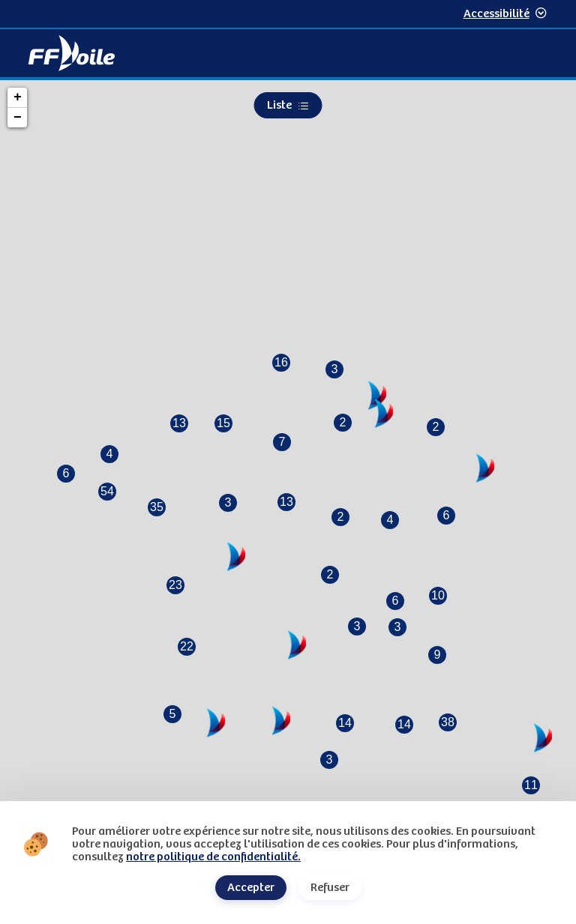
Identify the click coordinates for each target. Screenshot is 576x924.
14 (345, 723)
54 (107, 491)
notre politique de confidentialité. (213, 857)
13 (179, 423)
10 (438, 595)
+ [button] (18, 97)
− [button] (18, 118)
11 (531, 785)
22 (187, 646)
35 (157, 507)
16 (281, 362)
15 (223, 423)
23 (175, 585)
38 (448, 722)
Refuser (330, 888)
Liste (288, 105)
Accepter (251, 888)
